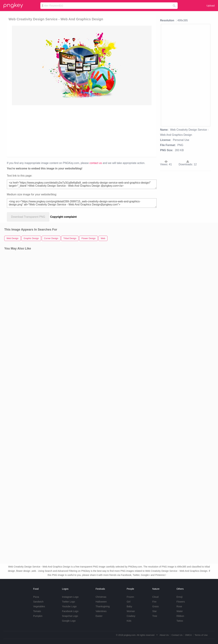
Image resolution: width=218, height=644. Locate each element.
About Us (164, 635)
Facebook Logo (70, 611)
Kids (129, 621)
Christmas (101, 597)
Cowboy (131, 616)
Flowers (181, 602)
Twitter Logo (68, 602)
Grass (155, 606)
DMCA (189, 635)
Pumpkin (38, 616)
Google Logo (69, 621)
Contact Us (177, 635)
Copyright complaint (64, 217)
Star (154, 611)
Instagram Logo (70, 597)
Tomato (37, 611)
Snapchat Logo (70, 616)
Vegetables (39, 606)
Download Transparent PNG (28, 217)
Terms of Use (201, 635)
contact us (96, 163)
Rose (179, 606)
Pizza (36, 597)
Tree (155, 616)
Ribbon (180, 616)
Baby (129, 606)
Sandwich (38, 602)
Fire (154, 602)
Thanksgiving (103, 606)
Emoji (179, 597)
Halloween (101, 602)
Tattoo (180, 621)
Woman (131, 611)
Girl (129, 602)
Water (180, 611)
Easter (99, 616)
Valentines (101, 611)
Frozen (130, 597)
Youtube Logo (69, 606)
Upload (211, 6)
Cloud (155, 597)
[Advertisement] (82, 131)
